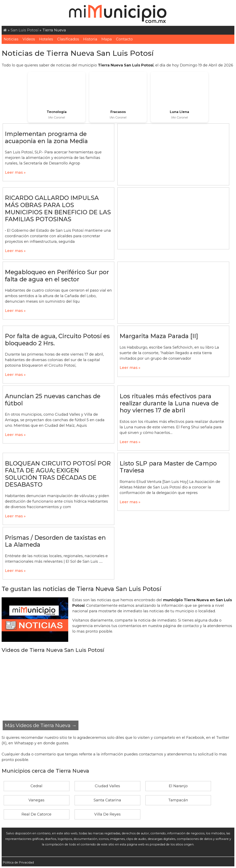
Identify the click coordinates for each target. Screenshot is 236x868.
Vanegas (36, 800)
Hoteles (46, 39)
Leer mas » (15, 172)
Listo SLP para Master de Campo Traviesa (168, 467)
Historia (90, 39)
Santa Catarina (107, 800)
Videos (29, 39)
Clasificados (68, 39)
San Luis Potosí (25, 30)
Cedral (36, 786)
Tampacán (178, 800)
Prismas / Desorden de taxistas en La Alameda (55, 541)
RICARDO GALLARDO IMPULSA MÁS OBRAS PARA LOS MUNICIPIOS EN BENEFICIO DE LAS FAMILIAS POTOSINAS (58, 208)
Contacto (124, 39)
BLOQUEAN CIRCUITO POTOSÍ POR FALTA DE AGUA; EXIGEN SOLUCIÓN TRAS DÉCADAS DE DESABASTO (58, 474)
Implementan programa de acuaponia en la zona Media (46, 137)
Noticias (11, 39)
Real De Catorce (36, 814)
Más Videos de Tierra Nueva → (41, 725)
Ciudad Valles (107, 786)
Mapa (107, 39)
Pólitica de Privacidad (18, 862)
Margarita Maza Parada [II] (159, 336)
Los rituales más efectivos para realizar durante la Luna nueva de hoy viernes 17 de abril (169, 403)
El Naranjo (178, 786)
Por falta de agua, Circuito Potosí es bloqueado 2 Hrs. (57, 340)
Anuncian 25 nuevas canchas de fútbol (53, 400)
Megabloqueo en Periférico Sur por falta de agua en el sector (57, 276)
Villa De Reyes (107, 814)
